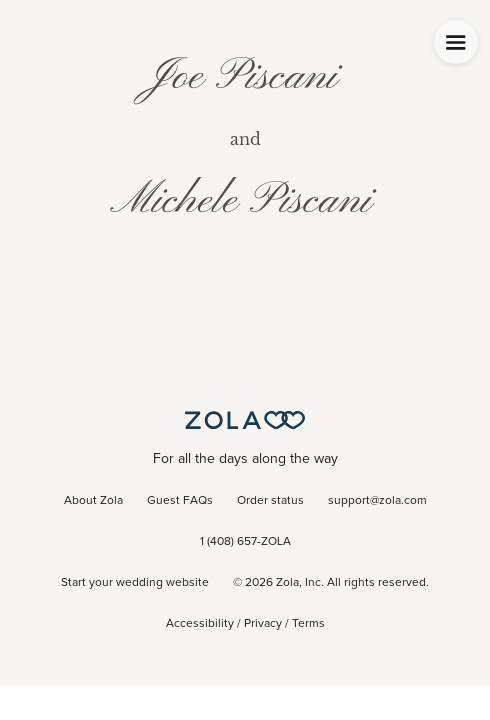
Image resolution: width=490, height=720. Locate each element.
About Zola (93, 501)
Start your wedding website (135, 583)
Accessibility (200, 624)
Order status (270, 501)
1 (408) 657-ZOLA (245, 542)
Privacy (263, 624)
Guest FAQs (180, 501)
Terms (308, 624)
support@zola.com (377, 501)
